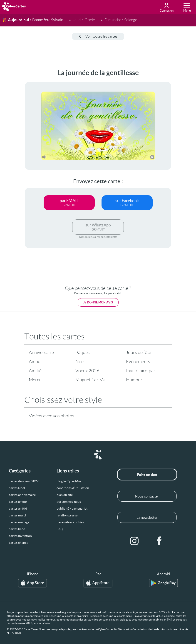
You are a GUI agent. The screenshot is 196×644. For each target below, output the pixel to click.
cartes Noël (17, 488)
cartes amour (18, 502)
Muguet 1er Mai (91, 380)
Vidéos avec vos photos (52, 416)
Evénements (138, 362)
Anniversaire (41, 352)
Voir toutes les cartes (98, 36)
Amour (36, 362)
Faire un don (147, 475)
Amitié (35, 371)
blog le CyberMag (69, 481)
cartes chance (19, 543)
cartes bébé (17, 529)
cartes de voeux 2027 (24, 481)
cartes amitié (18, 508)
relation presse (67, 515)
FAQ (60, 529)
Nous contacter (147, 496)
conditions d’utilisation (73, 488)
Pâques (83, 352)
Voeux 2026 (87, 371)
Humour (134, 380)
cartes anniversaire (22, 495)
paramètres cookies (70, 522)
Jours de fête (139, 352)
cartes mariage (19, 522)
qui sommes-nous (69, 502)
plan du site (65, 495)
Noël (80, 362)
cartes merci (17, 515)
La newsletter (147, 517)
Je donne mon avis (98, 302)
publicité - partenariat (72, 508)
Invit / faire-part (141, 371)
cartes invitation (20, 536)
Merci (35, 380)
